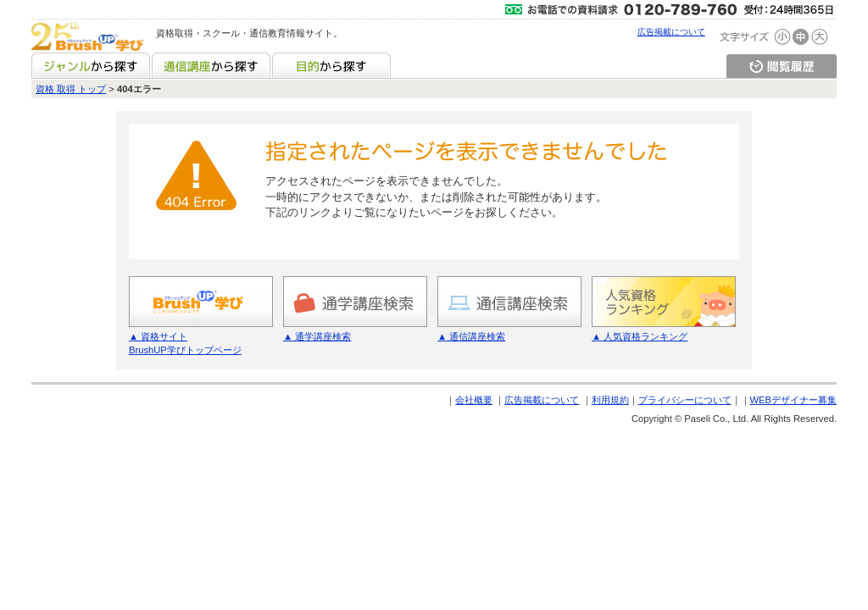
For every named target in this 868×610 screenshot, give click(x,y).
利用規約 (610, 400)
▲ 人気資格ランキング (640, 336)
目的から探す (331, 65)
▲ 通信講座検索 (471, 336)
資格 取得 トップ (71, 89)
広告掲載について (671, 32)
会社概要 (474, 400)
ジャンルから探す (91, 65)
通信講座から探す (211, 65)
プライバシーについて (685, 400)
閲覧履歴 (782, 65)
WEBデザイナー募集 (793, 400)
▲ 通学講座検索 (317, 336)
